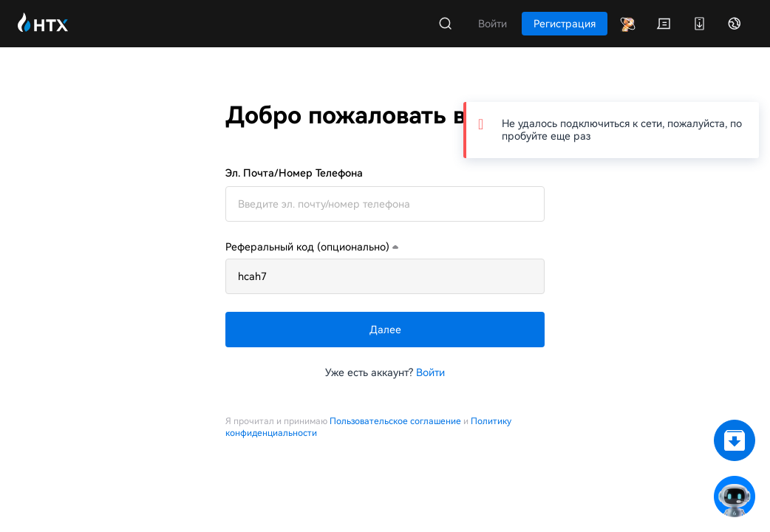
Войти (430, 372)
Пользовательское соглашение (395, 421)
